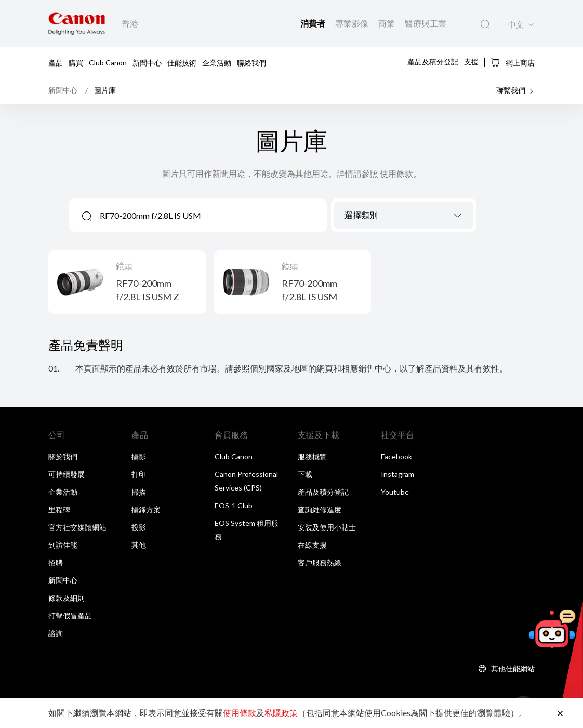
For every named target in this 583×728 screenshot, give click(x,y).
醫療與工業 (426, 23)
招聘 (56, 562)
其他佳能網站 (513, 669)
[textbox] (404, 216)
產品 (56, 62)
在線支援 (312, 545)
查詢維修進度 (320, 509)
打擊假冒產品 (70, 616)
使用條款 (240, 713)
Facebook (396, 456)
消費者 (314, 23)
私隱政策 (281, 713)
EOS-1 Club (234, 505)
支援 (471, 62)
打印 (139, 474)
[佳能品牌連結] (77, 24)
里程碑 (59, 509)
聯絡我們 (251, 62)
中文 (516, 25)
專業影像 (353, 23)
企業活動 (217, 62)
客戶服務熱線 (320, 562)
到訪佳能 (63, 545)
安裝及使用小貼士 (327, 527)
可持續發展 (67, 474)
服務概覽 (312, 456)
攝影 (139, 456)
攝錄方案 (146, 509)
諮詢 (56, 633)
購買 (76, 62)
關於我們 (63, 456)
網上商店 (513, 62)
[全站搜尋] (485, 24)
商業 (387, 23)
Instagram (398, 474)
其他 (139, 545)
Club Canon (108, 62)
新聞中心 (147, 62)
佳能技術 (182, 62)
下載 (305, 474)
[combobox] (404, 215)
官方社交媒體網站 (77, 527)
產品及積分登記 (433, 62)
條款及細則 (67, 598)
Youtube (395, 492)
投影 (139, 527)
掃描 (139, 492)
